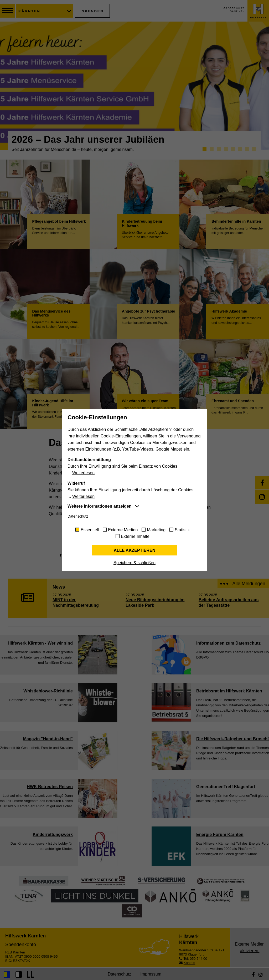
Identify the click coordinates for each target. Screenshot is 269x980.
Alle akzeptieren (135, 550)
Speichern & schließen (134, 563)
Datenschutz (78, 516)
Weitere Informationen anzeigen (100, 506)
